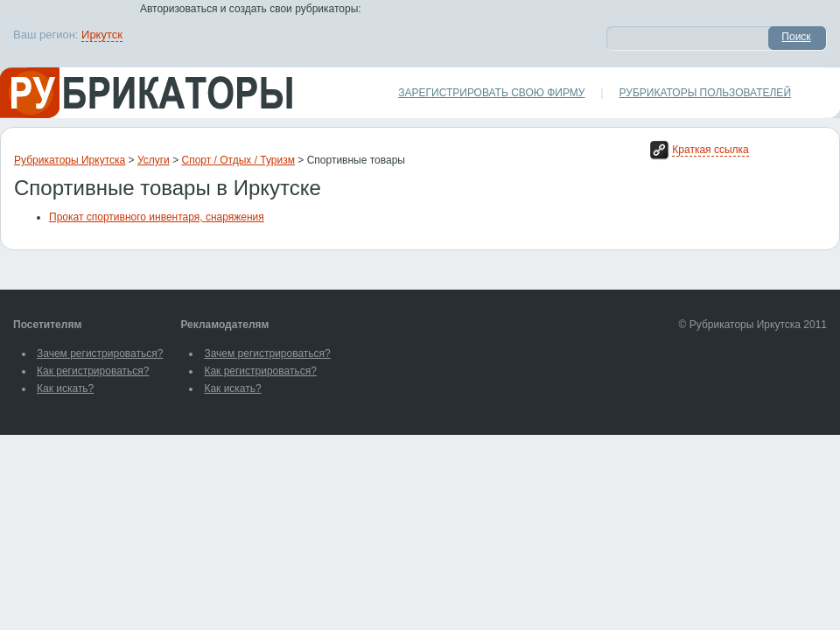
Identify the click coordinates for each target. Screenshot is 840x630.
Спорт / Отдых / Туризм (238, 160)
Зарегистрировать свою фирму (491, 93)
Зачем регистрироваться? (100, 353)
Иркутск (102, 35)
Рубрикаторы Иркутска (70, 160)
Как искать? (65, 388)
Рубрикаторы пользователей (705, 93)
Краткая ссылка (710, 150)
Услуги (154, 160)
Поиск (796, 37)
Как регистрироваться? (93, 371)
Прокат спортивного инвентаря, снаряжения (157, 217)
